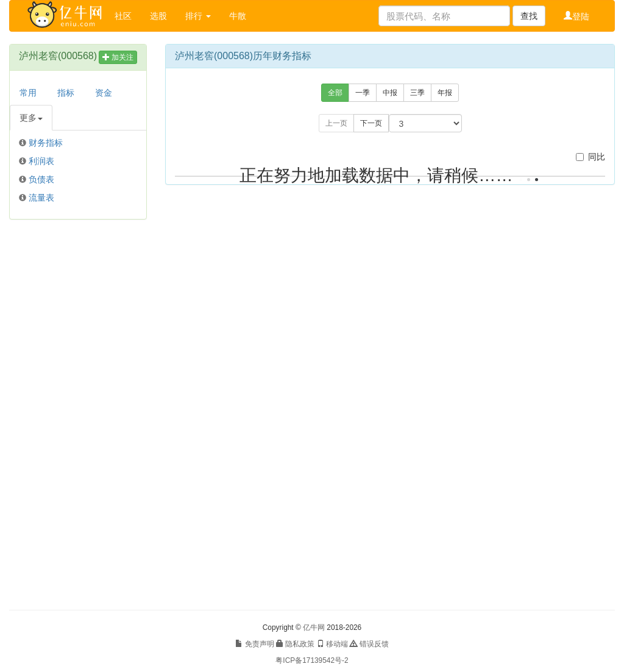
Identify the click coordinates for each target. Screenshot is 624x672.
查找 (529, 16)
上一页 (336, 123)
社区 (123, 16)
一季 (363, 93)
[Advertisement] (78, 415)
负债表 (41, 179)
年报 (445, 93)
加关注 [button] (118, 57)
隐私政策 (295, 644)
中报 (390, 93)
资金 (104, 93)
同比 (590, 157)
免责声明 (254, 644)
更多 (31, 118)
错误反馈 (369, 644)
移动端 (332, 644)
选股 (158, 16)
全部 (335, 93)
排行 (198, 16)
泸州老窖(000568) (58, 56)
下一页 (371, 123)
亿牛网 (314, 627)
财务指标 (46, 143)
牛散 (238, 16)
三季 (417, 93)
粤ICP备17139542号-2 (312, 660)
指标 (66, 93)
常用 (28, 93)
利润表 (41, 161)
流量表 (41, 198)
